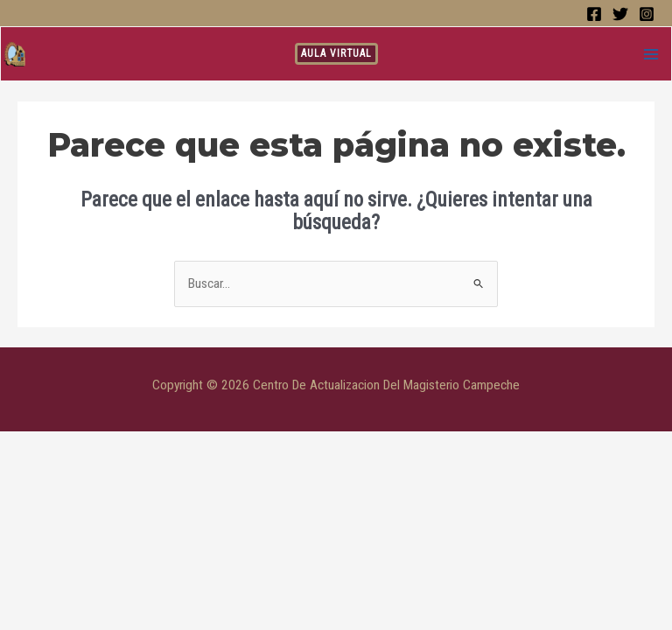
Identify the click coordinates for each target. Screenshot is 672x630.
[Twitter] (620, 14)
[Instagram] (647, 14)
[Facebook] (594, 14)
